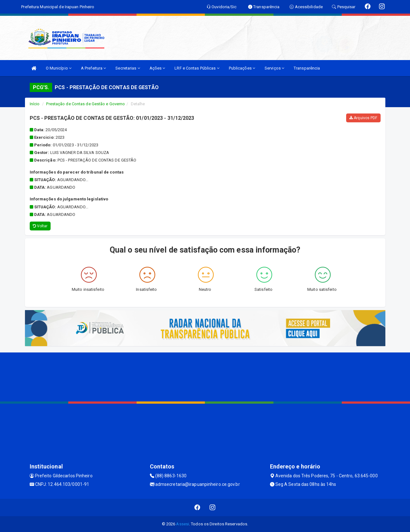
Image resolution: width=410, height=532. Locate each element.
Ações (157, 68)
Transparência (307, 68)
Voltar (40, 226)
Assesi (183, 524)
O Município (59, 68)
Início (35, 104)
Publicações (242, 68)
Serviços (274, 68)
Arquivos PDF (363, 118)
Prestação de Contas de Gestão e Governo (86, 104)
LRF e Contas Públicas (197, 68)
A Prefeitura (93, 68)
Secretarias (128, 68)
